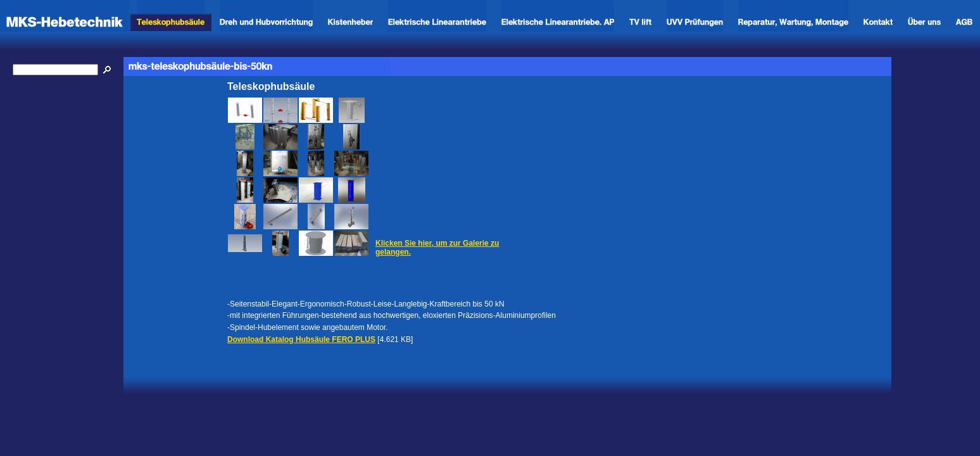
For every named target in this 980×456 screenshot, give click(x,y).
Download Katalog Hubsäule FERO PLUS (301, 339)
